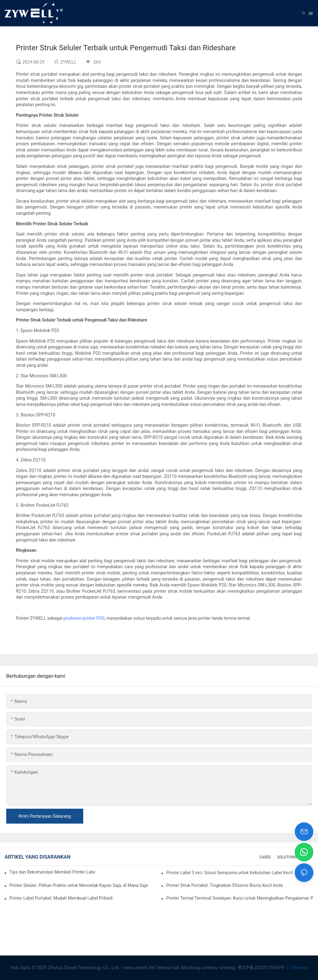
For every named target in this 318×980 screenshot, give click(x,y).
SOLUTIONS (287, 857)
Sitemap (299, 968)
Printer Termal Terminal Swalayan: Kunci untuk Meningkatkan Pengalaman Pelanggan (240, 898)
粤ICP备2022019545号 (262, 968)
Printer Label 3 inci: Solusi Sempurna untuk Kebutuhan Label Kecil (229, 873)
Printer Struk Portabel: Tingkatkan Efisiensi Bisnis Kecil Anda (225, 885)
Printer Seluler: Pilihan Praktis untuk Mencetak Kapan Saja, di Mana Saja (79, 885)
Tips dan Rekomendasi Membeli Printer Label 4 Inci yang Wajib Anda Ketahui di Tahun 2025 (52, 872)
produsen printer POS (84, 618)
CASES (265, 857)
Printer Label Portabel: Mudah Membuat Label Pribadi (61, 898)
